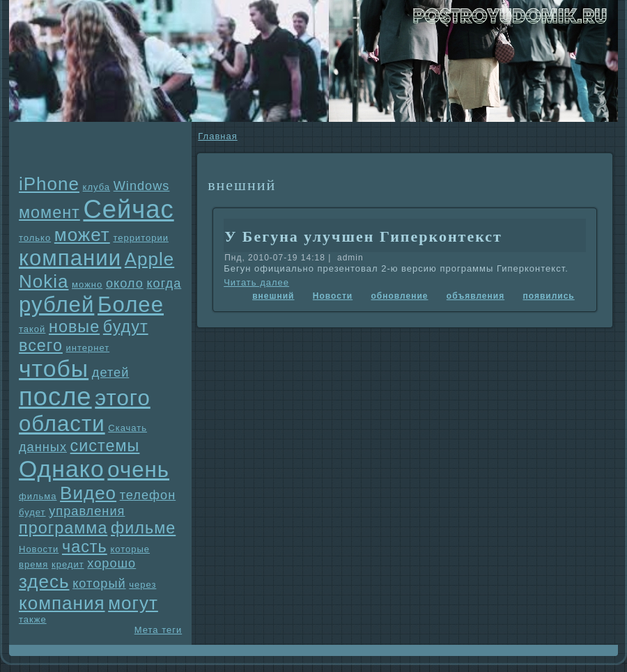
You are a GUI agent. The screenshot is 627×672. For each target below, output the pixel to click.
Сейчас (128, 209)
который (99, 584)
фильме (143, 528)
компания (62, 603)
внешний (273, 296)
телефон (148, 495)
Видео (88, 493)
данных (43, 447)
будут (126, 327)
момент (49, 212)
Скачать (127, 428)
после (55, 397)
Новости (39, 549)
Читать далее (256, 282)
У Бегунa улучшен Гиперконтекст (363, 236)
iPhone (49, 184)
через (142, 585)
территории (141, 238)
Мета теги (158, 630)
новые (74, 327)
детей (111, 373)
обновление (400, 296)
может (82, 235)
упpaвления (87, 511)
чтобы (54, 368)
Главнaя (217, 136)
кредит (68, 564)
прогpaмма (63, 528)
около (125, 283)
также (33, 619)
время (33, 564)
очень (138, 470)
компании (70, 258)
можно (87, 284)
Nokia (44, 281)
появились (549, 296)
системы (105, 446)
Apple (150, 259)
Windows (142, 186)
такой (32, 329)
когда (164, 283)
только (35, 238)
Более (131, 305)
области (62, 424)
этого (123, 398)
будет (32, 512)
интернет (88, 348)
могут (133, 603)
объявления (475, 296)
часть (85, 547)
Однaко (62, 469)
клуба (96, 187)
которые (130, 549)
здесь (44, 581)
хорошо (111, 563)
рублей (56, 305)
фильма (38, 496)
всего (41, 345)
